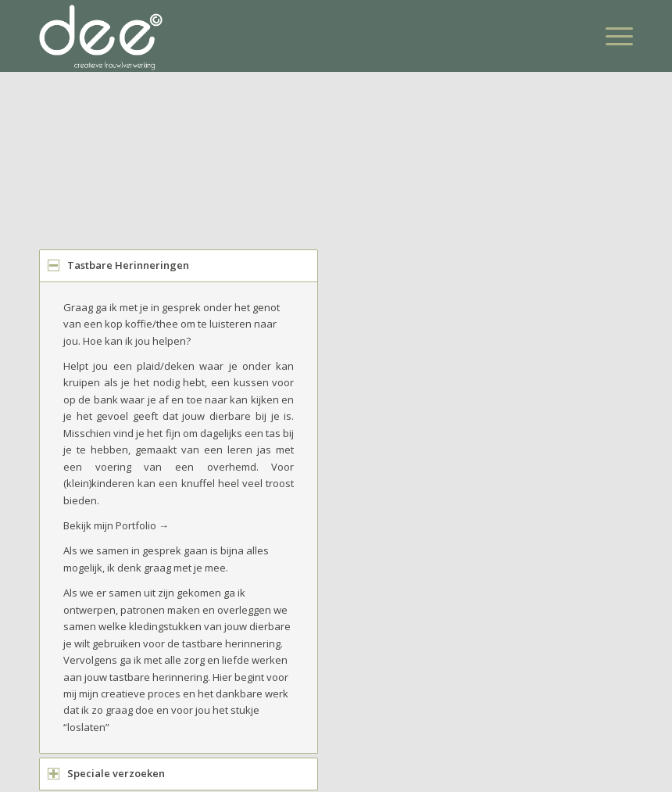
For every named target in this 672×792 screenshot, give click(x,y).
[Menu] (611, 36)
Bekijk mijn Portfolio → (116, 525)
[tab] (179, 265)
